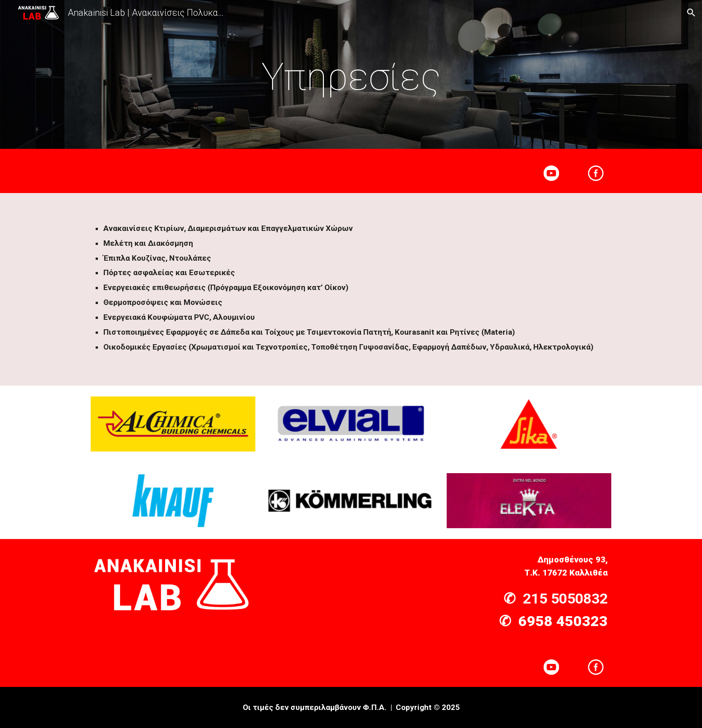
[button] (691, 13)
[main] (351, 77)
